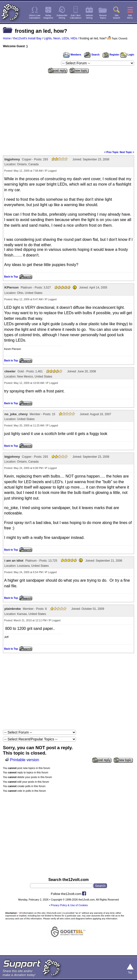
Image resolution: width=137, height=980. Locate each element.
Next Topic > (127, 152)
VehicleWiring (89, 17)
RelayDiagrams (48, 17)
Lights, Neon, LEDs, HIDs (61, 38)
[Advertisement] (68, 111)
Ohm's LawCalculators (35, 17)
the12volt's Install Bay (27, 38)
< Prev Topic (112, 152)
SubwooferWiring (62, 17)
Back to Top (11, 277)
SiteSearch (117, 17)
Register (111, 55)
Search (92, 55)
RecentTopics (103, 17)
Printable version (24, 760)
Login (127, 55)
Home (7, 38)
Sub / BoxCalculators (76, 17)
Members (72, 55)
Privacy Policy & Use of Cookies (69, 905)
